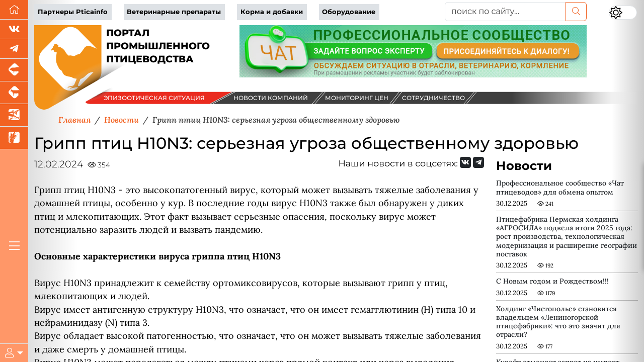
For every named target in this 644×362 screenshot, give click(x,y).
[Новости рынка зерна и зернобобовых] (14, 138)
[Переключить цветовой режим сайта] (623, 13)
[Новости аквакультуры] (14, 115)
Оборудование (349, 12)
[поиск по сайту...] (505, 12)
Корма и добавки (272, 12)
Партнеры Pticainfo (73, 12)
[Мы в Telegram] (14, 49)
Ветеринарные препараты (174, 12)
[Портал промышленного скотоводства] (14, 93)
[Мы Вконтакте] (14, 29)
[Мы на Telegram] (478, 162)
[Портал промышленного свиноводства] (14, 70)
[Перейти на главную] (14, 10)
